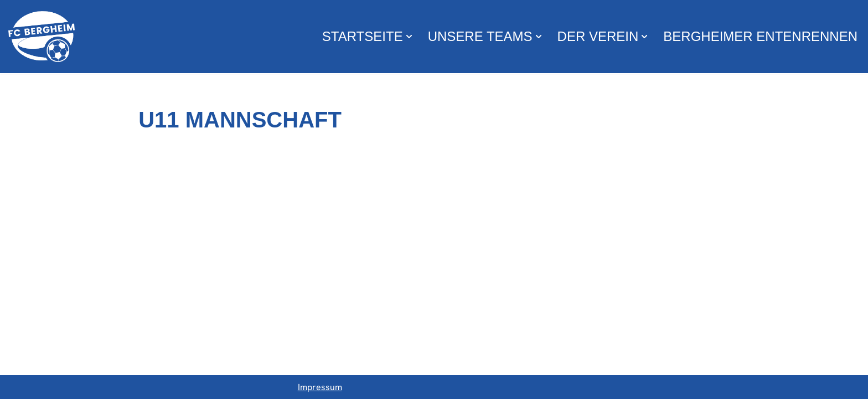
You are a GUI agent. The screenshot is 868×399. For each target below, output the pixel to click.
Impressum (320, 387)
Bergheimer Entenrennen (760, 36)
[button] (409, 37)
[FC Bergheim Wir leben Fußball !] (42, 37)
